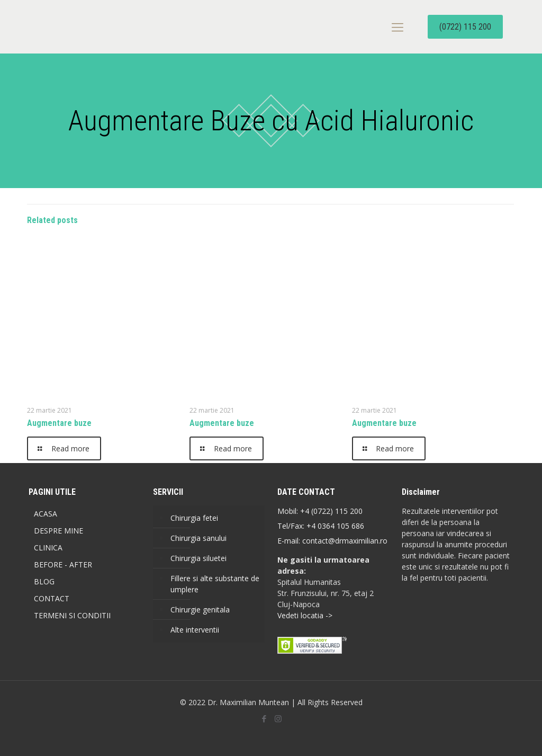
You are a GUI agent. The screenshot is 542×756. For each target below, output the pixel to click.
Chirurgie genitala (200, 610)
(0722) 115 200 (465, 27)
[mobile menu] (398, 26)
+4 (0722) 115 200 (331, 511)
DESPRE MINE (58, 531)
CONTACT (52, 598)
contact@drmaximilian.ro (345, 541)
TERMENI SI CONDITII (72, 615)
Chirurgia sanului (198, 538)
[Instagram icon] (278, 718)
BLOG (44, 581)
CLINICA (48, 548)
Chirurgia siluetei (198, 558)
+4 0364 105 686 (334, 526)
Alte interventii (195, 630)
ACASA (46, 514)
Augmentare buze (59, 423)
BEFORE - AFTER (63, 564)
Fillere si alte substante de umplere (215, 584)
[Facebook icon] (264, 718)
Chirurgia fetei (194, 518)
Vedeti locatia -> (305, 615)
